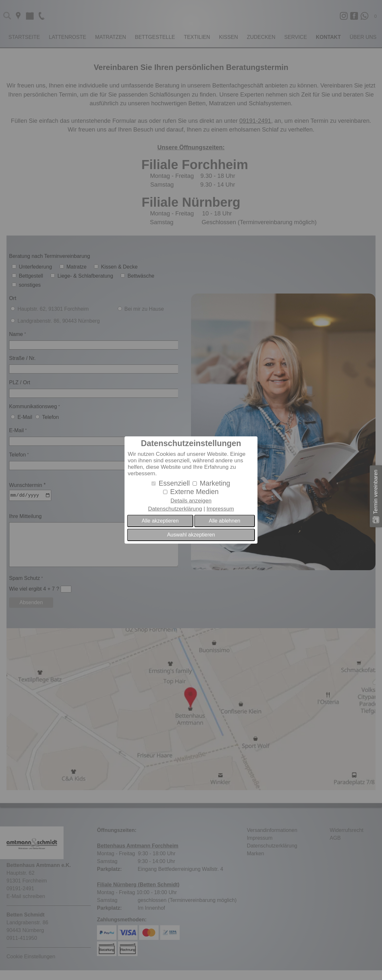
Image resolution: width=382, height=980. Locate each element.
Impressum (220, 509)
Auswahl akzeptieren (191, 535)
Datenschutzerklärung (175, 509)
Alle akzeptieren (160, 521)
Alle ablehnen (225, 521)
